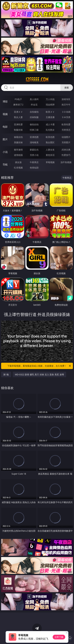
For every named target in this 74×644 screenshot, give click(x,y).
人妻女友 (50, 150)
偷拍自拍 (34, 124)
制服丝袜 (18, 130)
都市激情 (18, 150)
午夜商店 (34, 162)
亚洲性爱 (18, 124)
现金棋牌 (50, 105)
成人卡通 (50, 124)
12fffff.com (37, 80)
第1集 (6, 374)
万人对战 (50, 99)
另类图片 (66, 142)
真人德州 (34, 99)
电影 (5, 127)
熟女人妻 (18, 117)
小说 (5, 152)
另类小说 (34, 155)
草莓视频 (50, 162)
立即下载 (59, 637)
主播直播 (50, 117)
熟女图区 (50, 142)
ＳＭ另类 (66, 117)
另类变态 (66, 130)
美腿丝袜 (18, 142)
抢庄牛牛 (66, 105)
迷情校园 (18, 155)
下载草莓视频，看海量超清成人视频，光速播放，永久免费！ (39, 366)
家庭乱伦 (34, 150)
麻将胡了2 (18, 105)
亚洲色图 (34, 137)
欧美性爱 (66, 124)
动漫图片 (66, 137)
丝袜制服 (34, 117)
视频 (5, 114)
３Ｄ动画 (66, 112)
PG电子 (18, 99)
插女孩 (18, 162)
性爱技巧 (66, 155)
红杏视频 (18, 168)
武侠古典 (66, 150)
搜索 (67, 88)
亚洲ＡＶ (18, 112)
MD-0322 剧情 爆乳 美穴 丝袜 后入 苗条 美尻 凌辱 (39, 374)
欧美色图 (50, 137)
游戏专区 (66, 99)
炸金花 (34, 105)
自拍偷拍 (34, 112)
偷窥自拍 (18, 137)
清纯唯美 (34, 142)
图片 (5, 139)
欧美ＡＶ (50, 112)
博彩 (5, 101)
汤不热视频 (66, 162)
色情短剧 (34, 168)
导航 (5, 165)
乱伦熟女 (50, 130)
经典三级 (34, 130)
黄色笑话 (50, 155)
